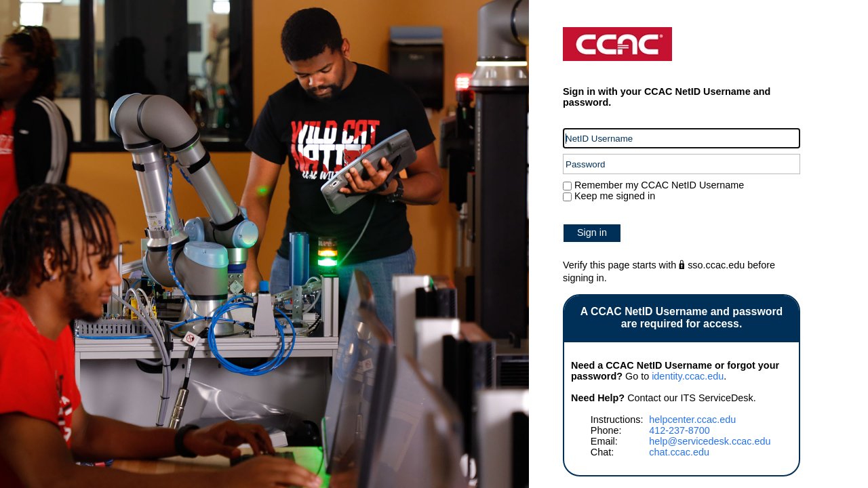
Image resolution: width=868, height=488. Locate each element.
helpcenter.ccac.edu (692, 420)
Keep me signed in (615, 196)
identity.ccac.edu (688, 376)
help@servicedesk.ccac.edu (710, 441)
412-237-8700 (679, 430)
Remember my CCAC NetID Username (658, 185)
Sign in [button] (592, 232)
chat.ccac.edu (679, 452)
